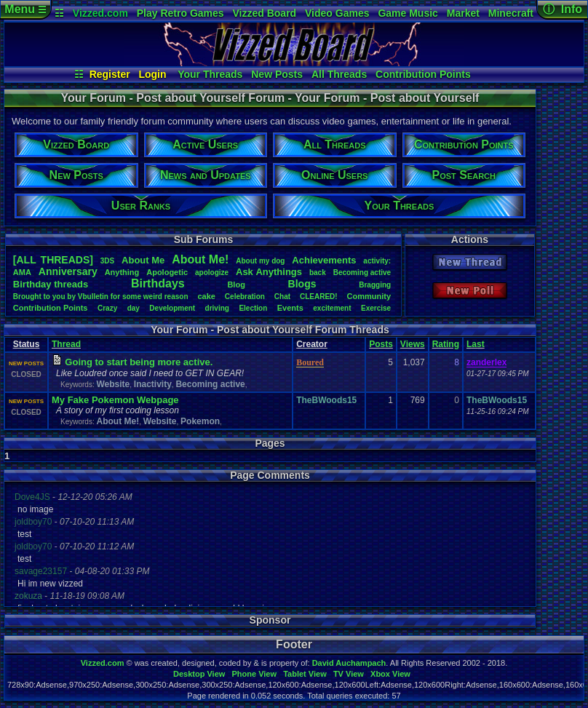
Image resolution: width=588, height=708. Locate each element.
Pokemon (200, 421)
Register (110, 74)
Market (463, 13)
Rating (446, 344)
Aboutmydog (260, 261)
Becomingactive (362, 273)
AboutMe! (200, 259)
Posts (381, 344)
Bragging (375, 285)
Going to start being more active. (139, 362)
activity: (377, 261)
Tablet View (305, 674)
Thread (66, 344)
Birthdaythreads (51, 284)
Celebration (245, 297)
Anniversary (68, 271)
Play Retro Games (180, 13)
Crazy (107, 308)
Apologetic (167, 272)
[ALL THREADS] (53, 260)
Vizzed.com (100, 13)
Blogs (302, 284)
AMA (22, 272)
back (318, 273)
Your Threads (210, 74)
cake (206, 296)
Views (413, 344)
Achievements (324, 260)
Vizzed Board (264, 13)
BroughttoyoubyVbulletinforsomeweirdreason (101, 297)
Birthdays (158, 283)
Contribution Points (423, 74)
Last (476, 344)
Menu (25, 9)
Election (253, 308)
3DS (107, 261)
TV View (349, 674)
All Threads (339, 74)
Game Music (408, 13)
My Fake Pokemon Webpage (115, 400)
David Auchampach (349, 663)
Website (113, 384)
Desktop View (199, 674)
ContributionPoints (51, 308)
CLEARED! (319, 297)
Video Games (337, 13)
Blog (236, 285)
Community (369, 296)
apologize (212, 273)
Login (152, 74)
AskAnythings (269, 272)
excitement (332, 308)
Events (290, 308)
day (134, 308)
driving (217, 308)
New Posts (277, 74)
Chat (282, 297)
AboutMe (143, 260)
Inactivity (153, 384)
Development (172, 308)
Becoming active (210, 384)
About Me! (118, 421)
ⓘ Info (563, 9)
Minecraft (511, 13)
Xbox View (390, 674)
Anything (122, 272)
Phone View (254, 674)
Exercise (376, 308)
